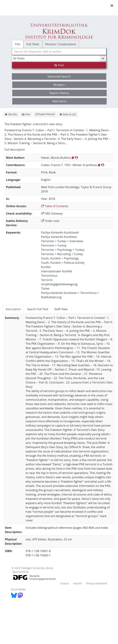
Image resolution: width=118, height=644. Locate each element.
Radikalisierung (51, 297)
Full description (15, 150)
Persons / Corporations (61, 44)
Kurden (46, 267)
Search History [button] (59, 93)
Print (26, 114)
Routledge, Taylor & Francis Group (88, 187)
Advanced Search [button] (59, 76)
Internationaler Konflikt (57, 271)
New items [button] (59, 101)
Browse (60, 85)
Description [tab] (13, 309)
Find (59, 65)
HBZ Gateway (52, 213)
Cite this (11, 114)
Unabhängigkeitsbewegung (59, 284)
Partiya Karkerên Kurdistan (59, 237)
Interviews (76, 241)
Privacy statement (97, 583)
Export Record (45, 114)
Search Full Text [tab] (38, 309)
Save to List (68, 114)
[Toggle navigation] (112, 6)
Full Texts (33, 44)
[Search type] (59, 58)
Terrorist (47, 280)
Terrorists (48, 241)
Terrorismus (49, 276)
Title (18, 44)
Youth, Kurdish (51, 258)
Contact (64, 583)
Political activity (74, 263)
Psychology (65, 250)
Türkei (45, 289)
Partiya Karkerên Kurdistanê (60, 233)
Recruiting (64, 254)
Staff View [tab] (61, 309)
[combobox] (59, 52)
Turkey (62, 241)
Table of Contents (55, 206)
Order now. (51, 221)
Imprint (77, 583)
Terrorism (48, 245)
